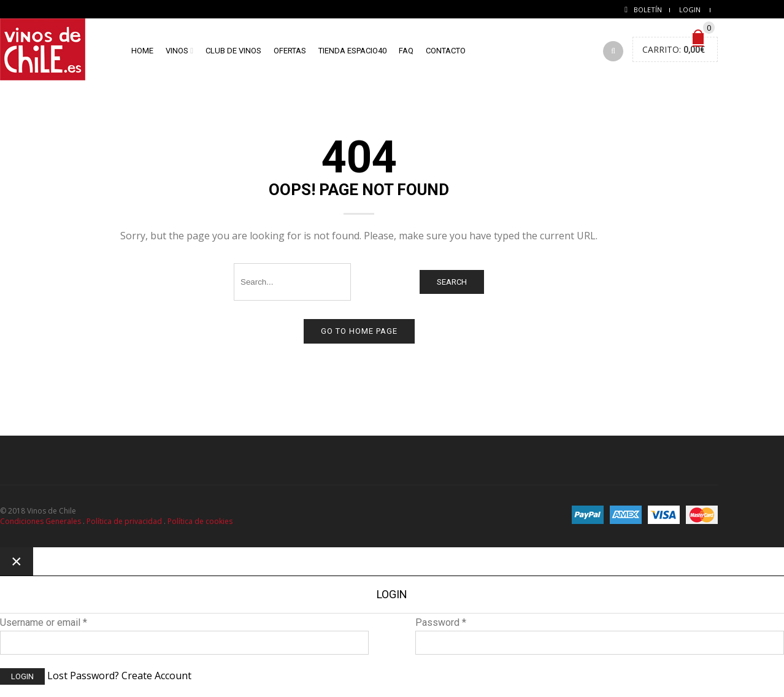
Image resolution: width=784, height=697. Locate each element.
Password (441, 622)
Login (690, 10)
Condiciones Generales (40, 521)
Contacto (446, 51)
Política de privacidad (124, 521)
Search (452, 282)
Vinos (177, 51)
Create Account (156, 676)
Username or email (44, 622)
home (142, 51)
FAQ (406, 51)
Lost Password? (83, 676)
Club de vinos (233, 51)
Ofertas (290, 51)
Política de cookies (200, 521)
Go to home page (359, 331)
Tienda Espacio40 (352, 51)
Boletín (648, 10)
